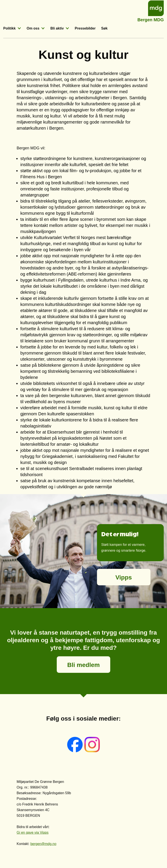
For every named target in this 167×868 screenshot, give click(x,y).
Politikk (9, 28)
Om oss (33, 28)
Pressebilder (85, 28)
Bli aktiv (57, 28)
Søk (104, 28)
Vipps (124, 577)
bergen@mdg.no (43, 844)
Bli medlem (83, 665)
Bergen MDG (151, 19)
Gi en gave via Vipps (33, 833)
